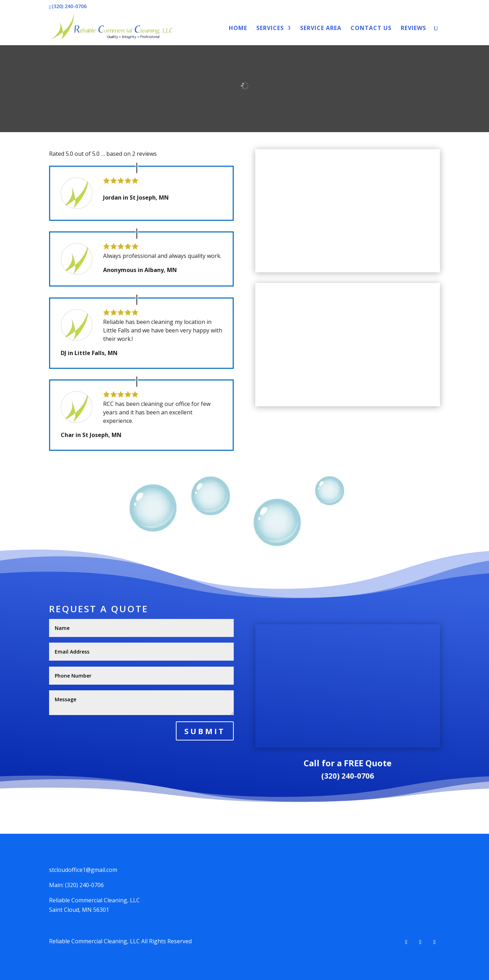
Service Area (321, 29)
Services (270, 29)
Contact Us (371, 29)
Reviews (413, 29)
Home (238, 29)
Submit (205, 731)
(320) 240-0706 (348, 776)
